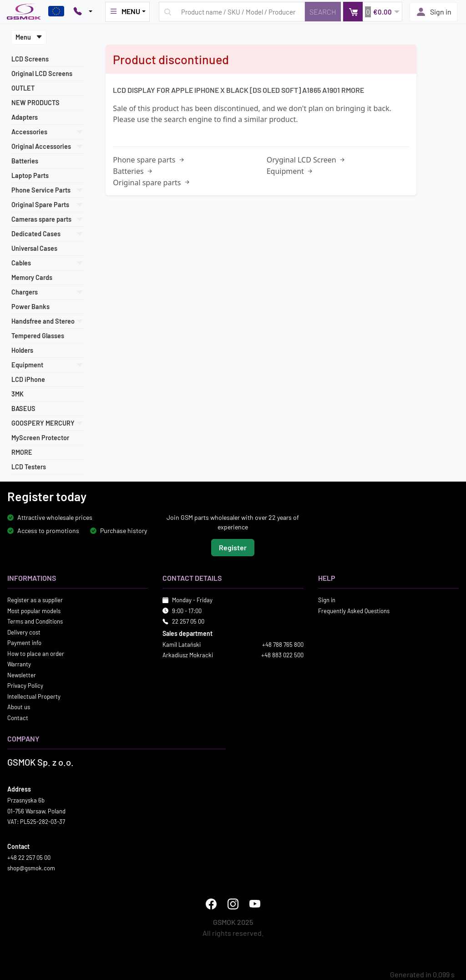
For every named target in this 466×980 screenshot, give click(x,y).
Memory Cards (32, 277)
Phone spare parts (149, 160)
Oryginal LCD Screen (306, 160)
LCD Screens (30, 59)
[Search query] (232, 12)
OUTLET (23, 88)
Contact (18, 717)
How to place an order (36, 653)
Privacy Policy (25, 685)
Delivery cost (24, 632)
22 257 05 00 (188, 621)
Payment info (24, 643)
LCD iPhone (28, 379)
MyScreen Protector (40, 438)
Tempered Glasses (38, 336)
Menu (29, 37)
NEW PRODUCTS (35, 103)
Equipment (290, 171)
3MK (18, 394)
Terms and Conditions (35, 621)
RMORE (22, 452)
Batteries (25, 161)
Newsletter (22, 675)
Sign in (433, 12)
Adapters (25, 117)
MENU (125, 11)
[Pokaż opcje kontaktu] (83, 12)
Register (233, 547)
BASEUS (23, 409)
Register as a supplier (35, 600)
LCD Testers (29, 467)
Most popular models (34, 610)
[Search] (323, 12)
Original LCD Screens (42, 74)
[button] (372, 12)
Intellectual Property (34, 696)
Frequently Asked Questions (354, 610)
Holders (22, 350)
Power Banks (30, 307)
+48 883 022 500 (282, 655)
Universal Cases (34, 248)
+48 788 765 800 (283, 644)
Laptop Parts (30, 175)
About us (19, 707)
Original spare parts (152, 183)
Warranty (19, 664)
